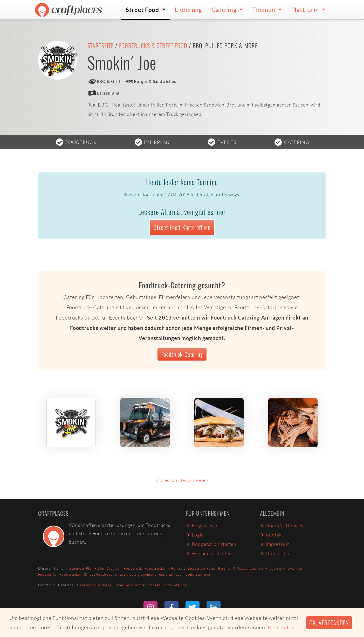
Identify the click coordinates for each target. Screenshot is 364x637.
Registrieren (202, 526)
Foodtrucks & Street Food (153, 45)
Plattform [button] (306, 10)
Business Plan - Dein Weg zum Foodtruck (106, 568)
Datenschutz (277, 553)
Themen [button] (264, 10)
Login (195, 535)
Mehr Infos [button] (281, 627)
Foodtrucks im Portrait (165, 568)
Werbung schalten (209, 553)
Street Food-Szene (100, 574)
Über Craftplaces (282, 526)
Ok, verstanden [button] (329, 623)
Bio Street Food (202, 568)
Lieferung (188, 10)
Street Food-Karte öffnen (182, 227)
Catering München (130, 585)
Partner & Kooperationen (241, 568)
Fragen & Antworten (284, 568)
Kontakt (272, 535)
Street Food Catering (168, 585)
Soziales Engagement (138, 574)
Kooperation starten (211, 544)
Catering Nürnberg (94, 585)
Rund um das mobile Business (185, 574)
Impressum (275, 544)
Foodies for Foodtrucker (60, 574)
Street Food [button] (143, 10)
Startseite (101, 45)
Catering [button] (225, 10)
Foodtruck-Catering (182, 354)
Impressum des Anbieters (182, 480)
